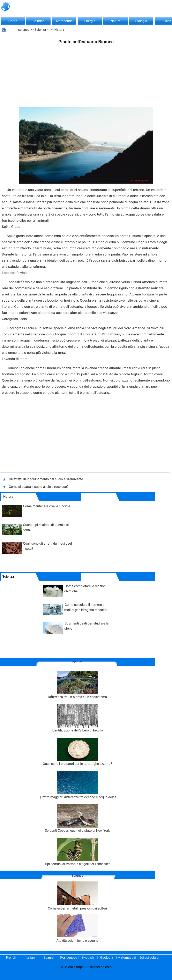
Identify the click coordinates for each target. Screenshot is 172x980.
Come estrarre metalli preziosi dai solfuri (77, 896)
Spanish (49, 958)
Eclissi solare (149, 958)
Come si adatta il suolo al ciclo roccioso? (39, 487)
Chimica (38, 21)
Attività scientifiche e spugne (77, 928)
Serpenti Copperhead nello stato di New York (77, 818)
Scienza (40, 30)
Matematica (126, 958)
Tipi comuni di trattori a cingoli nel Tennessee (77, 852)
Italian (30, 958)
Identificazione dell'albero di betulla (77, 718)
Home (13, 21)
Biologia (141, 21)
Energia (90, 21)
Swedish (88, 958)
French (11, 958)
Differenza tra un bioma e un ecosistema (77, 685)
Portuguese (68, 958)
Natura (115, 21)
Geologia (107, 958)
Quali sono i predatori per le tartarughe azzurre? (77, 752)
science (24, 30)
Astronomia (64, 21)
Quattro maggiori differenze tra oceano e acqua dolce (77, 785)
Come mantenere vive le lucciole (47, 506)
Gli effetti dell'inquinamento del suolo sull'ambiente (46, 479)
